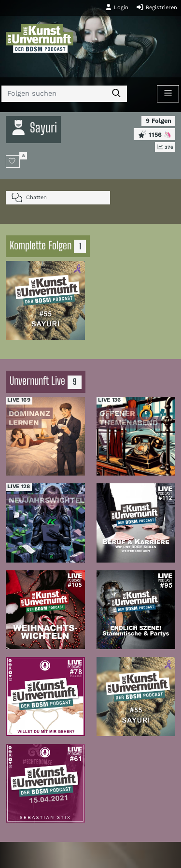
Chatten (29, 197)
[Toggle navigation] (168, 94)
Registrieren (157, 7)
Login (117, 7)
